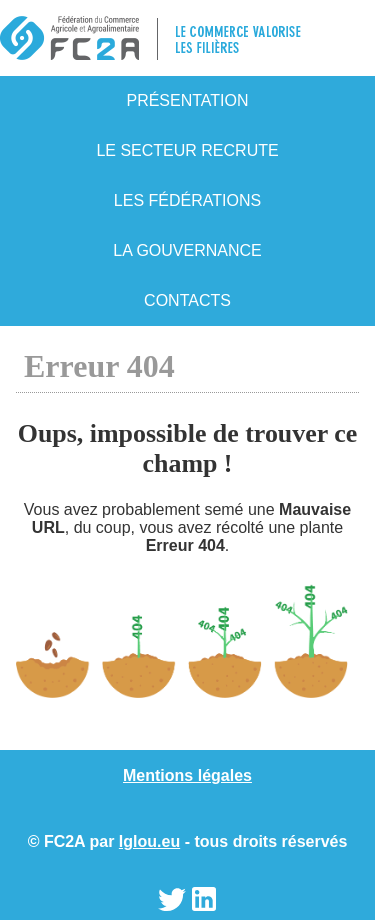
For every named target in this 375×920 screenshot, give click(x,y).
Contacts (187, 300)
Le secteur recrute (187, 150)
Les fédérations (187, 200)
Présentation (187, 100)
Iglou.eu (149, 841)
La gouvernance (187, 250)
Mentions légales (187, 775)
